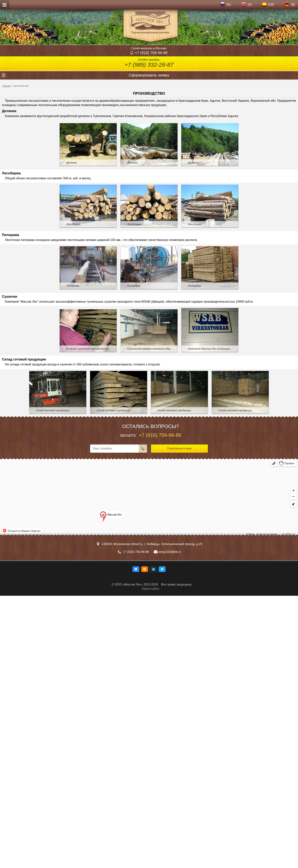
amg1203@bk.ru (170, 552)
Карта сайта (150, 589)
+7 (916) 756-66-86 (151, 53)
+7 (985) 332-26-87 (149, 65)
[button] (136, 569)
